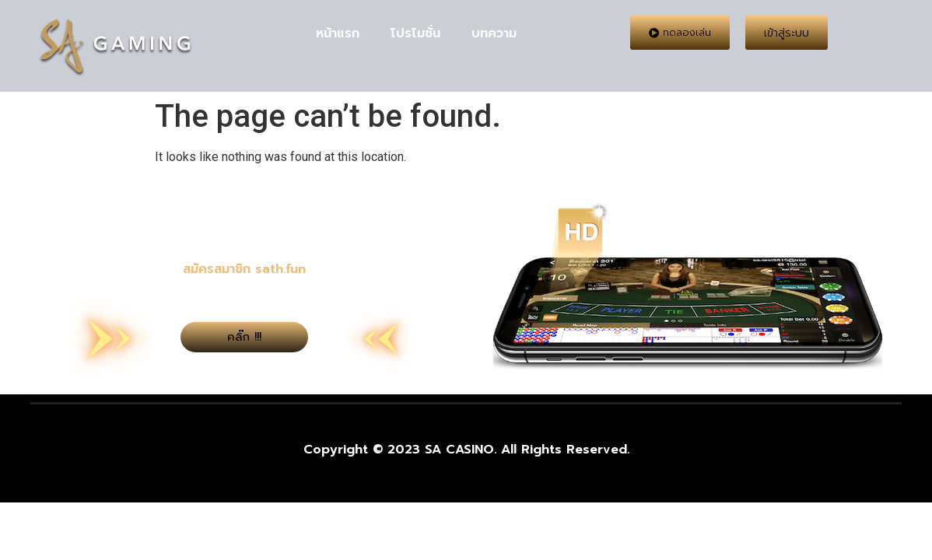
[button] (680, 33)
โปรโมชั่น (415, 33)
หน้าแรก (338, 33)
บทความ (494, 33)
